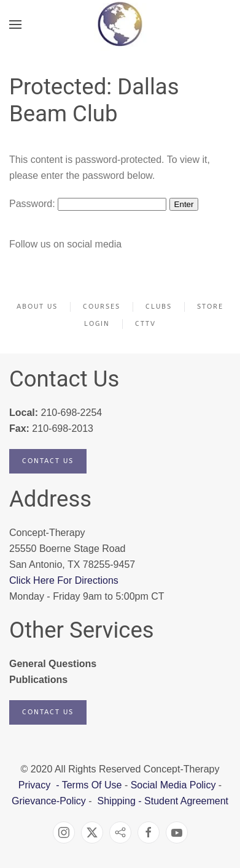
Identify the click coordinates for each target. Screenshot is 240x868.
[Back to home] (120, 25)
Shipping (117, 801)
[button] (15, 25)
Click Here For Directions (64, 580)
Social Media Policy (172, 785)
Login (97, 324)
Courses (102, 307)
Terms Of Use (92, 785)
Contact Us (48, 461)
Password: (88, 204)
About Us (37, 307)
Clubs (159, 307)
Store (210, 307)
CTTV (145, 324)
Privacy (36, 785)
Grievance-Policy (49, 801)
